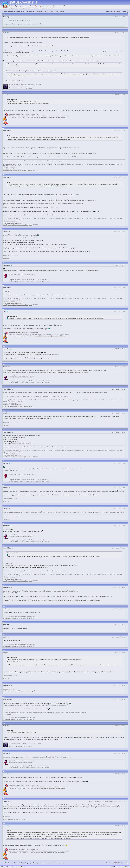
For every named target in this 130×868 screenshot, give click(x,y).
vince (5, 95)
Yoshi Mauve (7, 700)
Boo (10, 8)
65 (4, 229)
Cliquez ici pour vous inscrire (42, 6)
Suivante (124, 12)
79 (4, 585)
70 (4, 364)
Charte (9, 867)
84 (4, 683)
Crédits (23, 867)
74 (4, 461)
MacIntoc (6, 265)
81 (4, 622)
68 (4, 309)
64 (4, 175)
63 (4, 128)
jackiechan (6, 349)
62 (4, 92)
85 (4, 697)
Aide (4, 867)
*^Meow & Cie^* (19, 863)
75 (4, 485)
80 (4, 607)
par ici (30, 88)
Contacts (16, 867)
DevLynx (35, 114)
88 (4, 772)
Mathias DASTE (19, 8)
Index (5, 863)
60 (4, 14)
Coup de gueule (30, 863)
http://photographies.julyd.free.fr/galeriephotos (18, 171)
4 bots (52, 8)
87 (4, 751)
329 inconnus (47, 8)
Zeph (5, 33)
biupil (5, 231)
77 (4, 523)
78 (4, 546)
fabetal (5, 801)
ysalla (13, 8)
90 (4, 823)
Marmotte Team (9, 618)
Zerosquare (27, 8)
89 (4, 799)
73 (4, 430)
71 (4, 387)
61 (4, 30)
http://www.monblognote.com (12, 169)
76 (4, 506)
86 (4, 723)
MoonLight (6, 131)
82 (4, 635)
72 (4, 411)
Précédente (110, 12)
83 (4, 650)
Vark (5, 609)
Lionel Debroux (35, 8)
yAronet (121, 867)
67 (4, 285)
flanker (41, 8)
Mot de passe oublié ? (59, 6)
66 (4, 263)
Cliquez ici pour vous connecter (23, 6)
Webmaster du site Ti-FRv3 (17, 114)
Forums (11, 863)
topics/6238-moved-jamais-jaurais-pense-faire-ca (50, 117)
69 (4, 346)
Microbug (6, 17)
